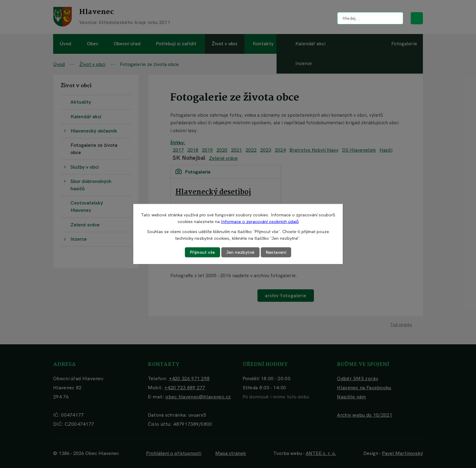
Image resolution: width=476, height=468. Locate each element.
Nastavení (276, 252)
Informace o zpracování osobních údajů (260, 222)
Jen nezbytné (240, 252)
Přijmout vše (202, 252)
